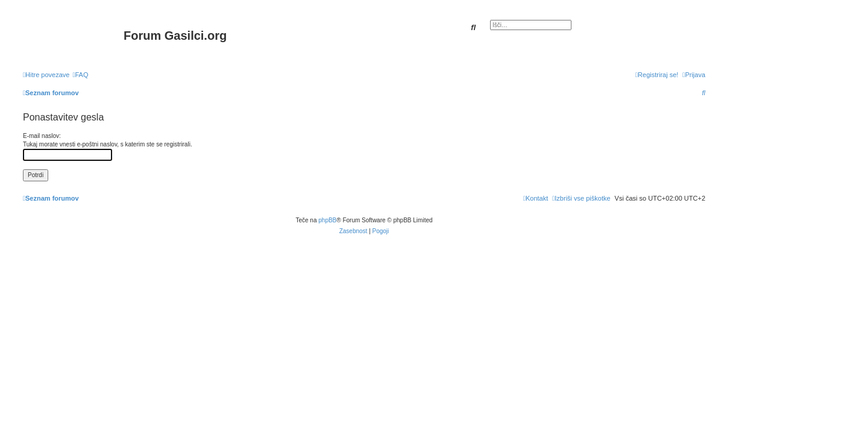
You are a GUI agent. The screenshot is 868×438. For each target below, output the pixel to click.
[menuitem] (80, 75)
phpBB (327, 220)
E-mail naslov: (42, 136)
